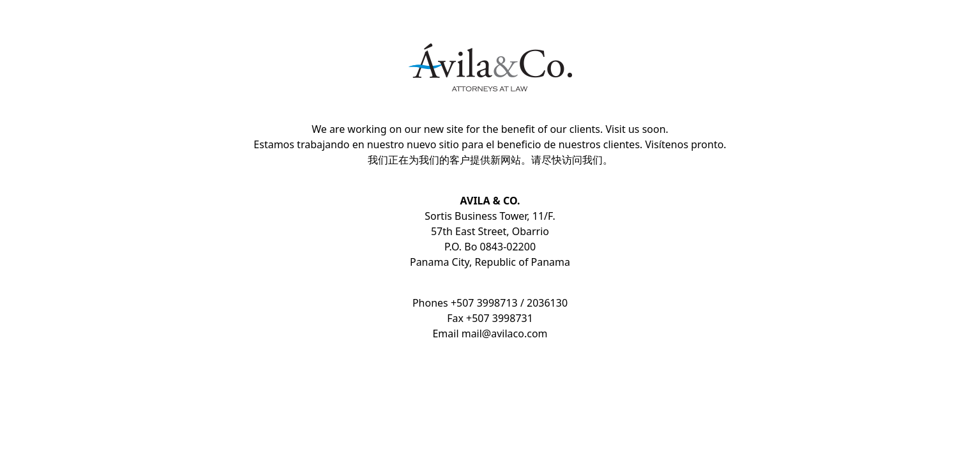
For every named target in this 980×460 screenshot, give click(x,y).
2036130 (547, 303)
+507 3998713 (484, 303)
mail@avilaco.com (505, 333)
